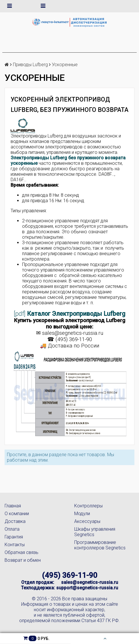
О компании (17, 514)
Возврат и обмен (23, 560)
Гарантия (14, 537)
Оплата (12, 529)
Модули (82, 514)
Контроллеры (88, 506)
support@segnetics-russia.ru (87, 588)
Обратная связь (21, 552)
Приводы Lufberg (30, 65)
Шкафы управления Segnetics (95, 532)
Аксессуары (87, 521)
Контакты (15, 545)
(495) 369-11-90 (70, 575)
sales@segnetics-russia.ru (73, 333)
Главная (13, 506)
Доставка (15, 521)
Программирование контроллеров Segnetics (100, 545)
